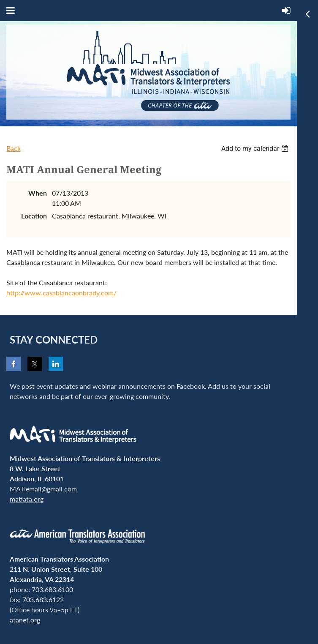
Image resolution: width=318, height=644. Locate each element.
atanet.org (25, 620)
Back (14, 148)
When (38, 193)
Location (34, 216)
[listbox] (256, 149)
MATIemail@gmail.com (43, 489)
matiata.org (27, 499)
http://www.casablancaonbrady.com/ (61, 293)
